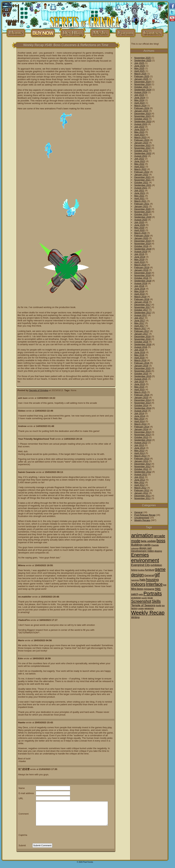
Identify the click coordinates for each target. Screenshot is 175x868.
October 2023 (141, 119)
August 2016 (141, 347)
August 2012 (141, 474)
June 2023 (140, 129)
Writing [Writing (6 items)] (135, 617)
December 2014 (143, 400)
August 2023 (141, 124)
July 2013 (139, 445)
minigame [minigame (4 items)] (149, 589)
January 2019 (141, 270)
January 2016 (141, 366)
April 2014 (140, 421)
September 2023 (143, 121)
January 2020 (141, 238)
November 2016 (143, 339)
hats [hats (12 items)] (143, 580)
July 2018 (139, 286)
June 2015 (140, 384)
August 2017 (141, 315)
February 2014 (142, 427)
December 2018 (143, 273)
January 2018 (141, 302)
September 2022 (143, 153)
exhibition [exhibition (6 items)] (156, 565)
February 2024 (142, 108)
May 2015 (139, 387)
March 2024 (140, 106)
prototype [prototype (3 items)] (136, 598)
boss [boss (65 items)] (161, 541)
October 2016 (141, 342)
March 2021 (140, 201)
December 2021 (143, 177)
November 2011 (143, 498)
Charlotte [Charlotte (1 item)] (155, 545)
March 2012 (140, 488)
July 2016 (139, 350)
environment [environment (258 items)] (145, 560)
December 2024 (143, 82)
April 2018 (140, 294)
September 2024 (143, 90)
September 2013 (143, 440)
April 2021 (140, 198)
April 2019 (140, 262)
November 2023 (143, 116)
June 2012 (140, 480)
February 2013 (142, 459)
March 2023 (140, 137)
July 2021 (139, 190)
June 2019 (140, 257)
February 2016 (142, 363)
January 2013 (141, 461)
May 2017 (139, 323)
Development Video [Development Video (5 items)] (142, 551)
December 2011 (143, 496)
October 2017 (141, 310)
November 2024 (143, 84)
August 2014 (141, 411)
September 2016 (143, 344)
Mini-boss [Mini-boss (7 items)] (137, 589)
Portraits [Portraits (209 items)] (153, 593)
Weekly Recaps (142, 520)
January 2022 (141, 175)
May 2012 (139, 482)
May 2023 (139, 132)
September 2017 (143, 313)
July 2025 (139, 63)
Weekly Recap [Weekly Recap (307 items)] (148, 613)
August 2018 (141, 283)
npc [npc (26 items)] (158, 589)
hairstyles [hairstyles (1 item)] (135, 580)
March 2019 (140, 265)
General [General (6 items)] (149, 575)
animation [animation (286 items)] (142, 535)
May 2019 (139, 259)
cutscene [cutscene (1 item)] (135, 548)
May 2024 (139, 100)
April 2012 (140, 485)
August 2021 (141, 188)
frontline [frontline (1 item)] (141, 570)
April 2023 (140, 135)
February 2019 (142, 267)
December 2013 (143, 432)
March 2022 (140, 169)
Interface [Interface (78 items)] (154, 584)
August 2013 (141, 443)
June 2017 (140, 321)
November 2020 (143, 212)
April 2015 (140, 390)
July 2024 (139, 95)
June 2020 (140, 225)
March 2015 (140, 392)
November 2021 (143, 180)
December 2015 (143, 368)
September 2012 (143, 472)
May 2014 (139, 419)
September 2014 (143, 408)
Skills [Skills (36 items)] (156, 601)
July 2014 (139, 413)
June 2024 (140, 98)
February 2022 (142, 172)
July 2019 (139, 254)
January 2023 (141, 143)
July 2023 (139, 127)
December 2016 (143, 336)
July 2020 (139, 222)
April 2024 (140, 103)
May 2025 (139, 68)
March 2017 (140, 328)
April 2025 (140, 71)
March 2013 (140, 456)
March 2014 (140, 424)
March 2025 (140, 74)
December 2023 (143, 113)
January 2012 (141, 493)
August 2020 (141, 220)
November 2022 (143, 148)
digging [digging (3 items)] (158, 551)
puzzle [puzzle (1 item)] (144, 598)
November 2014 (143, 403)
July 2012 (139, 477)
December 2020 (143, 209)
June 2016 (140, 352)
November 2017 (143, 307)
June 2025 (140, 66)
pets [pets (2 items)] (141, 594)
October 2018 (141, 278)
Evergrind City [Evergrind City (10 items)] (141, 565)
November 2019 (143, 244)
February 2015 (142, 395)
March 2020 (140, 233)
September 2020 (143, 217)
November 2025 (143, 58)
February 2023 (142, 140)
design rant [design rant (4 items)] (145, 548)
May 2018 (139, 291)
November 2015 (143, 371)
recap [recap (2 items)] (150, 598)
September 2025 (143, 60)
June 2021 (140, 193)
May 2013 (139, 451)
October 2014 (141, 405)
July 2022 (139, 159)
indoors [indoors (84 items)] (138, 584)
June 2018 (140, 289)
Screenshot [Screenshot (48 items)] (141, 601)
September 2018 (143, 281)
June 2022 (140, 161)
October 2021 (141, 182)
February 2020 (142, 236)
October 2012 (141, 469)
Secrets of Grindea (39, 390)
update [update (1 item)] (141, 608)
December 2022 (143, 145)
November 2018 (143, 275)
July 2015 (139, 382)
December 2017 (143, 305)
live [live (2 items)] (165, 585)
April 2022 (140, 167)
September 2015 (143, 376)
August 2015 (141, 379)
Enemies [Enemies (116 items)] (140, 555)
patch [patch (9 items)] (135, 594)
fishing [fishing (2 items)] (134, 570)
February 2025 (142, 76)
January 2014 (141, 429)
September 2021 (143, 185)
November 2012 (143, 466)
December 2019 (143, 241)
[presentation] (59, 835)
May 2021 (139, 196)
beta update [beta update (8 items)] (148, 541)
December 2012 (143, 464)
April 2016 (140, 358)
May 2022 (139, 164)
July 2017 (139, 318)
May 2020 (139, 228)
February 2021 (142, 204)
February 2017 (142, 331)
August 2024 (141, 92)
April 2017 (140, 326)
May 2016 (139, 355)
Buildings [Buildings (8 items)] (137, 545)
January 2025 (141, 79)
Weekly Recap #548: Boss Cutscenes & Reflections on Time (66, 45)
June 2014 (140, 416)
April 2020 (140, 230)
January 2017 (141, 334)
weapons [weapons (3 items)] (149, 608)
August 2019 (141, 252)
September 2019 (143, 249)
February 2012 (142, 490)
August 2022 (141, 156)
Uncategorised (142, 518)
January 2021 (141, 206)
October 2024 (141, 87)
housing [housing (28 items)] (152, 580)
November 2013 (143, 435)
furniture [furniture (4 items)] (150, 570)
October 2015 (141, 374)
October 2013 (141, 437)
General (138, 512)
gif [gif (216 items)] (157, 575)
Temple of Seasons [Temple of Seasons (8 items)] (143, 605)
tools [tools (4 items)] (159, 605)
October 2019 (141, 246)
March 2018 (140, 297)
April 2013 (140, 453)
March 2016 (140, 360)
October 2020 (141, 214)
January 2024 (141, 111)
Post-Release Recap (145, 515)
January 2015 (141, 397)
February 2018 (142, 299)
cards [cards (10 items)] (147, 545)
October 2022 (141, 151)
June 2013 (140, 448)
